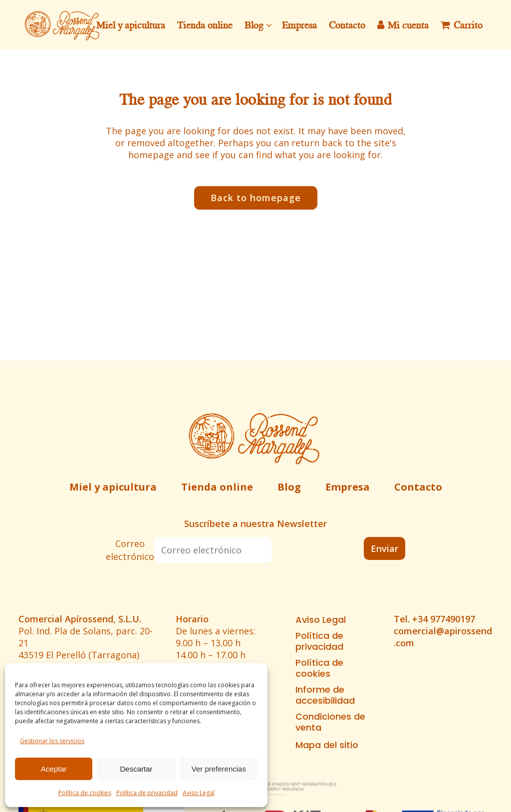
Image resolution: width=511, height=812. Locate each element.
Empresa (348, 487)
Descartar (136, 769)
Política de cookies (85, 793)
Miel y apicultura (113, 487)
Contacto (418, 487)
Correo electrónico (130, 550)
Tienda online (217, 487)
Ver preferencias (219, 769)
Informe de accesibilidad (325, 695)
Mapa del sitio (327, 745)
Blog (289, 487)
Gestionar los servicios (52, 741)
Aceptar (54, 769)
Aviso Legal (199, 793)
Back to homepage (256, 198)
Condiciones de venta (330, 722)
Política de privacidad (147, 793)
